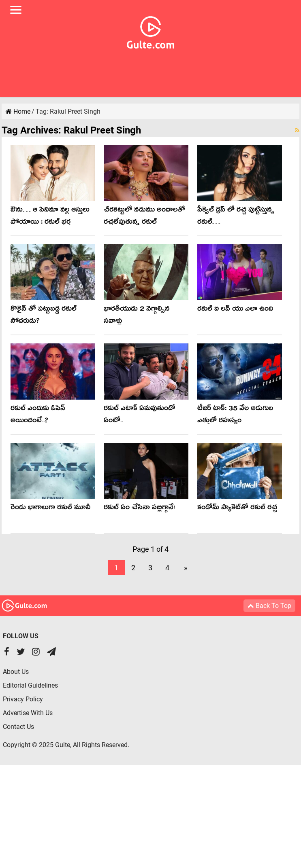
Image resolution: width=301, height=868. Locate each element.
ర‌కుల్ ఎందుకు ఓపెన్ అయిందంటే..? (38, 416)
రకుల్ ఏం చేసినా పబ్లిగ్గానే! (139, 509)
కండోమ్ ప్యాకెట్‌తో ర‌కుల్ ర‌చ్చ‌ (237, 509)
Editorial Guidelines (30, 685)
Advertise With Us (28, 713)
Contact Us (18, 727)
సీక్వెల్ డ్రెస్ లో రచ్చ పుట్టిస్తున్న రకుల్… (236, 217)
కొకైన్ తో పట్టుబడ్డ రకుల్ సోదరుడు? (44, 316)
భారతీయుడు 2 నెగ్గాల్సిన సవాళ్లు (137, 316)
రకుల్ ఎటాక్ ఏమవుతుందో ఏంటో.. (139, 416)
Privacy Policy (23, 699)
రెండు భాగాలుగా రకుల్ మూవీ (50, 509)
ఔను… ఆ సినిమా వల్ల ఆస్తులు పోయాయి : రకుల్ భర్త (50, 217)
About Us (16, 672)
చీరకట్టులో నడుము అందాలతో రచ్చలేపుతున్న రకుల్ (144, 217)
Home (18, 111)
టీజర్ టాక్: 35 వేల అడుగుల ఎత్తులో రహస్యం (235, 416)
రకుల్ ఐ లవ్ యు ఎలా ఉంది (235, 310)
